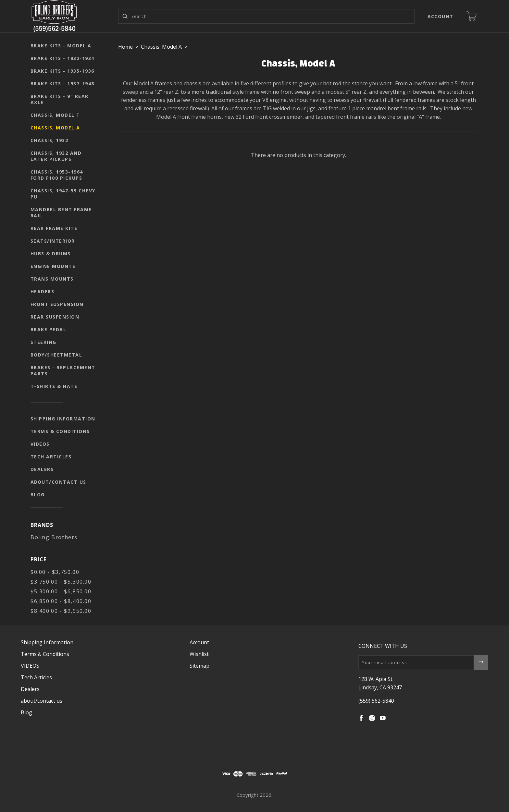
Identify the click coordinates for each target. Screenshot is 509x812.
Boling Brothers (54, 537)
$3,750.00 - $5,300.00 (61, 582)
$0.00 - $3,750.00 (55, 572)
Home (125, 47)
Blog (38, 495)
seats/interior (53, 241)
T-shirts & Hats (54, 386)
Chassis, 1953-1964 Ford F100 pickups (57, 175)
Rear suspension (55, 317)
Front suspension (57, 304)
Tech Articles (51, 457)
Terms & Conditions (60, 431)
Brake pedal (49, 329)
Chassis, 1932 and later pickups (56, 156)
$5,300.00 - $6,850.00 (61, 591)
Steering (43, 342)
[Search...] (266, 16)
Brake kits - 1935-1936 (62, 71)
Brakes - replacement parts (63, 370)
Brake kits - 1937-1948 (62, 84)
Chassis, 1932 (50, 140)
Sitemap (199, 666)
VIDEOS (40, 444)
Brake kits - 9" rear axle (60, 99)
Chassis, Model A (55, 128)
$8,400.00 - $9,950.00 (61, 611)
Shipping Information (63, 419)
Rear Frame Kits (54, 228)
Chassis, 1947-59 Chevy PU (63, 194)
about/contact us (58, 482)
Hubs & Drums (51, 254)
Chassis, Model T (55, 115)
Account (441, 16)
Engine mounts (53, 266)
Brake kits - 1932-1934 (62, 58)
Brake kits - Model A (61, 46)
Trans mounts (52, 279)
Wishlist (199, 654)
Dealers (42, 469)
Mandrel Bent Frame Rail (61, 212)
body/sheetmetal (56, 355)
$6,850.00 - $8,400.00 (61, 601)
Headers (43, 291)
